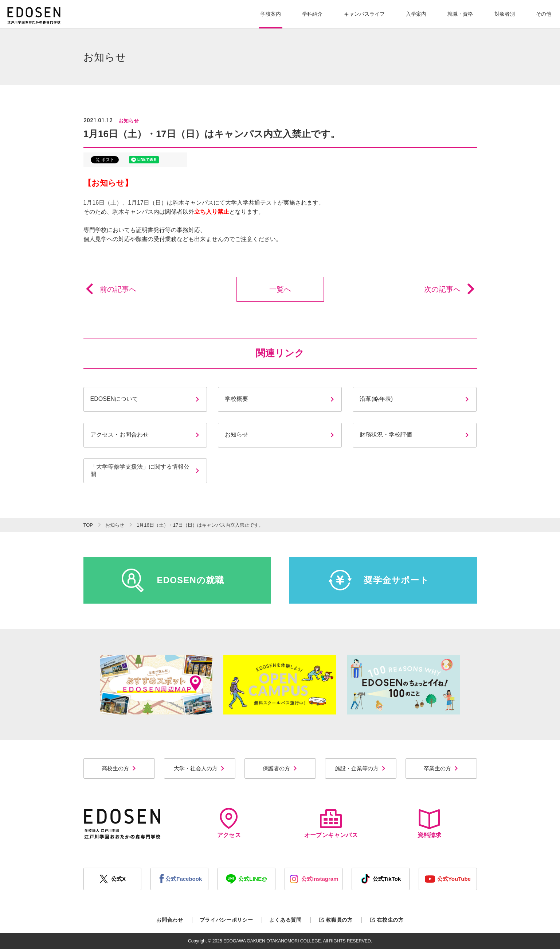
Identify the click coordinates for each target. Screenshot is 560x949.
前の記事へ (110, 289)
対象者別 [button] (505, 14)
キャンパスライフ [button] (364, 14)
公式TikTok (381, 879)
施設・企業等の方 (361, 768)
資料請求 (429, 823)
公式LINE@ (246, 879)
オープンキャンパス (331, 823)
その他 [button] (544, 14)
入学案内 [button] (416, 14)
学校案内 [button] (271, 14)
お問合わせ (170, 920)
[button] (271, 14)
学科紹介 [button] (312, 14)
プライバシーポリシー (226, 920)
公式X (112, 879)
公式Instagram (314, 879)
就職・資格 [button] (460, 14)
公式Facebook (179, 879)
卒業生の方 (441, 768)
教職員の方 (335, 920)
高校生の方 (119, 768)
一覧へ (280, 289)
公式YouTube (448, 879)
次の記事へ (451, 289)
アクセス (229, 823)
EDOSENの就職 (173, 580)
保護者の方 (280, 768)
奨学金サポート (379, 580)
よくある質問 (285, 920)
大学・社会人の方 (199, 768)
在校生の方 (386, 920)
